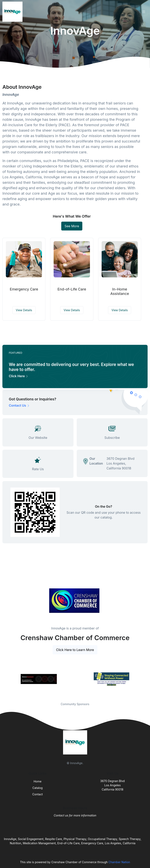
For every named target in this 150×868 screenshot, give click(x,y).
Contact (38, 794)
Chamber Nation (119, 862)
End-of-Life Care (72, 289)
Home (37, 781)
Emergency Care (24, 289)
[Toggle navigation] (144, 12)
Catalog (37, 788)
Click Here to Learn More (75, 650)
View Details (24, 310)
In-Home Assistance (120, 291)
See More (72, 226)
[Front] (13, 12)
